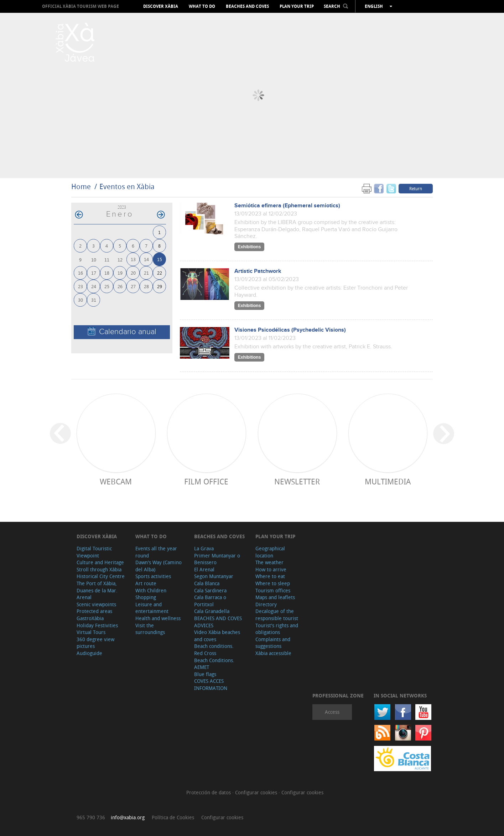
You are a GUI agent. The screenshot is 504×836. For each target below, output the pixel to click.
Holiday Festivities (97, 625)
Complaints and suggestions (273, 643)
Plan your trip (297, 6)
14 (146, 259)
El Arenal (204, 569)
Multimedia (388, 481)
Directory (266, 604)
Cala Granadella (212, 611)
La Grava (204, 548)
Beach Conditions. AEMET (214, 664)
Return (416, 188)
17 (94, 273)
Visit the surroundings (150, 629)
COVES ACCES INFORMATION (211, 684)
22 (160, 273)
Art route (146, 583)
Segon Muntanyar (214, 576)
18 (107, 273)
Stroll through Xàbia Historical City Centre (101, 573)
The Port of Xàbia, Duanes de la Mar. (97, 587)
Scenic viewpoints (96, 604)
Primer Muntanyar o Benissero (217, 559)
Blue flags (205, 674)
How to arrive (271, 569)
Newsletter (297, 481)
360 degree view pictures (95, 643)
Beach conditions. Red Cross (214, 650)
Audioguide (89, 653)
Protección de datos (209, 792)
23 (80, 286)
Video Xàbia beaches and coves (217, 636)
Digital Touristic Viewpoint (94, 552)
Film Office (206, 481)
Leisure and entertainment (152, 608)
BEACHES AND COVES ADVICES (218, 622)
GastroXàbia (90, 618)
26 (120, 286)
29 (160, 286)
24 (94, 286)
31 (94, 300)
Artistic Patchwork (258, 271)
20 (133, 273)
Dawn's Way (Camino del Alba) (159, 566)
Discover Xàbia (161, 6)
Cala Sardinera (210, 590)
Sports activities (153, 576)
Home (81, 186)
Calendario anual (122, 332)
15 (160, 259)
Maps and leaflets (275, 597)
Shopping (146, 597)
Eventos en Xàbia (127, 186)
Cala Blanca (207, 583)
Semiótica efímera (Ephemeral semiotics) (287, 206)
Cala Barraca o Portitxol (210, 601)
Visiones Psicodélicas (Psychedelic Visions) (290, 330)
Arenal (84, 597)
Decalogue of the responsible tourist (277, 615)
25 (107, 286)
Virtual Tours (91, 632)
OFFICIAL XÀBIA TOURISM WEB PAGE (80, 6)
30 (80, 300)
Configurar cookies (257, 792)
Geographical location (270, 552)
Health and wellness (158, 618)
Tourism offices (273, 590)
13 (133, 259)
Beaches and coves (247, 6)
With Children (151, 590)
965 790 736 (91, 817)
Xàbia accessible (273, 653)
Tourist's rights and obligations (277, 629)
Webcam (116, 481)
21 (146, 273)
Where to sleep (273, 583)
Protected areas (94, 611)
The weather (269, 562)
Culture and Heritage (100, 562)
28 (146, 286)
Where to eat (270, 576)
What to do (202, 6)
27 (133, 286)
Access (332, 712)
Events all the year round (156, 552)
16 (80, 273)
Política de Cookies (173, 817)
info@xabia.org (128, 817)
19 (120, 273)
